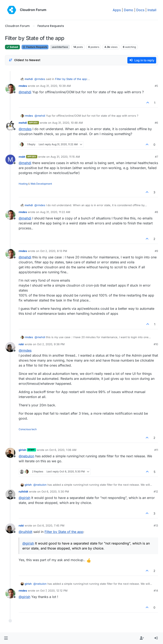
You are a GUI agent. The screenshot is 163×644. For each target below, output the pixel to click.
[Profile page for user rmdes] (10, 89)
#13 (156, 525)
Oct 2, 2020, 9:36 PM (51, 344)
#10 (156, 344)
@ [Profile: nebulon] (26, 456)
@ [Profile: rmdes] (40, 79)
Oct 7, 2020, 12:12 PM (54, 591)
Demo (129, 10)
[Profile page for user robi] (10, 347)
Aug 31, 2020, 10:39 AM (56, 86)
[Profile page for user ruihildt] (10, 494)
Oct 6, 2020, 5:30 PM (55, 491)
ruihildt (23, 491)
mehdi (29, 79)
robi (21, 344)
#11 (156, 450)
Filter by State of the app (71, 79)
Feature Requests (35, 47)
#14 (156, 591)
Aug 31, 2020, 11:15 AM (65, 157)
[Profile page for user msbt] (10, 160)
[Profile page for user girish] (10, 453)
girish (22, 450)
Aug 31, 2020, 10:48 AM (68, 123)
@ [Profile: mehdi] (25, 92)
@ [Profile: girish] (24, 498)
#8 (156, 212)
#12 (156, 491)
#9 (156, 251)
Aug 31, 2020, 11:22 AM (55, 212)
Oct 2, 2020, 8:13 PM (54, 251)
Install (152, 10)
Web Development (41, 184)
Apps (117, 10)
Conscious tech (28, 429)
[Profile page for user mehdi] (10, 126)
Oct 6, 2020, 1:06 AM (63, 450)
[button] (6, 638)
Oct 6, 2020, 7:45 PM (51, 525)
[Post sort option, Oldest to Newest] (25, 60)
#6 (156, 123)
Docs (140, 10)
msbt (22, 157)
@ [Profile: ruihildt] (25, 532)
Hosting (23, 184)
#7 (156, 157)
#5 (156, 86)
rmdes (23, 86)
